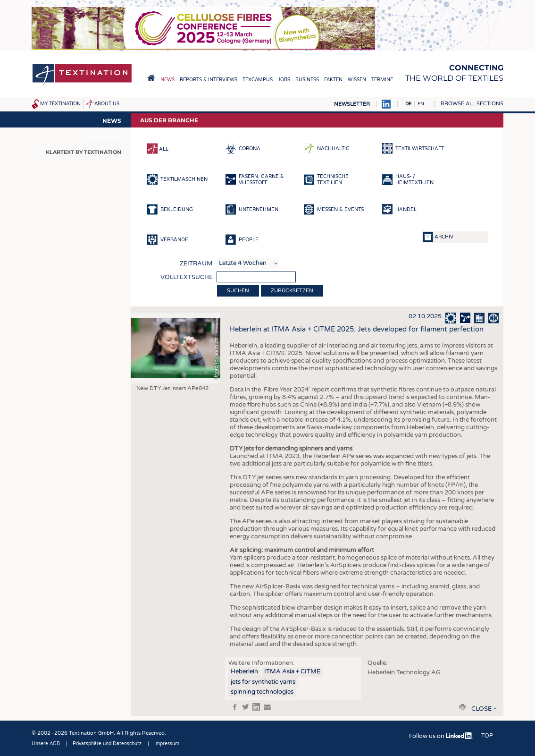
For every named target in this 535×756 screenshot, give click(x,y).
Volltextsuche (187, 277)
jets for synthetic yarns (263, 682)
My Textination (60, 104)
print (462, 707)
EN (421, 104)
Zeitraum (196, 263)
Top (487, 736)
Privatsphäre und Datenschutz (107, 744)
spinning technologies (262, 692)
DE (408, 104)
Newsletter (352, 104)
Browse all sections (472, 104)
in (256, 707)
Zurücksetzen (292, 291)
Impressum (167, 744)
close (481, 709)
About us (107, 104)
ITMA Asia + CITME (292, 671)
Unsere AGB (46, 744)
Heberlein (244, 671)
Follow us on (441, 736)
